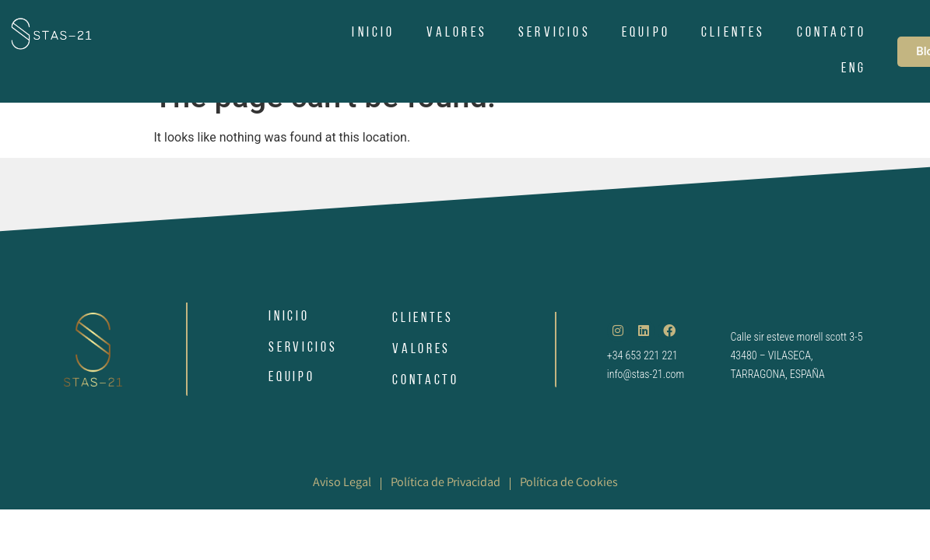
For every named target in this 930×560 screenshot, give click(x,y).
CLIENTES (733, 33)
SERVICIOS (554, 33)
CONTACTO (832, 33)
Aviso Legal (342, 483)
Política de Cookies (569, 483)
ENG (854, 69)
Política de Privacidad (446, 483)
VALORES (457, 33)
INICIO (373, 33)
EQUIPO (646, 33)
